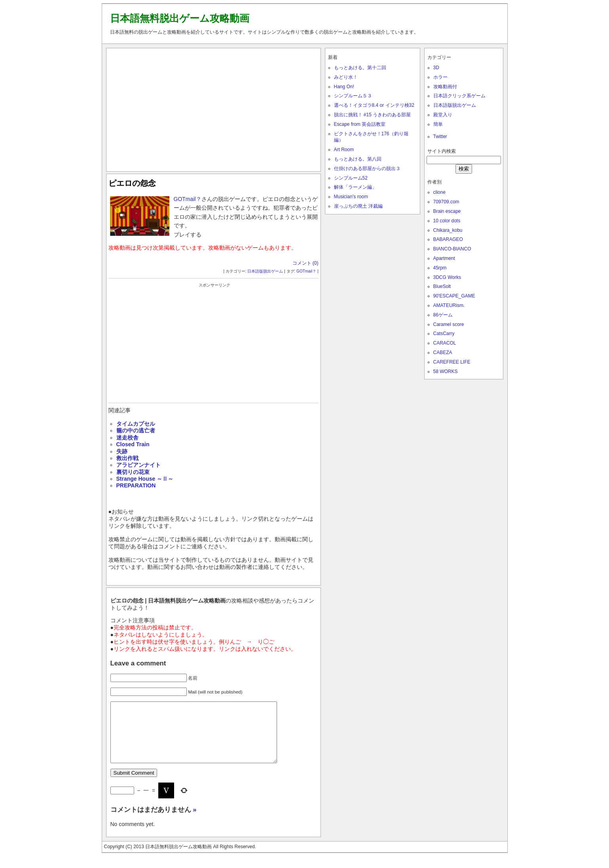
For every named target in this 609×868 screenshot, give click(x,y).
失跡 (122, 451)
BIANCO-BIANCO (452, 249)
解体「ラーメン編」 (355, 187)
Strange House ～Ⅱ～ (145, 479)
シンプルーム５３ (353, 96)
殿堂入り (443, 115)
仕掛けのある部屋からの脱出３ (367, 169)
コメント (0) (305, 263)
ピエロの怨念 (132, 183)
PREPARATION (136, 485)
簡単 (438, 124)
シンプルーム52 (351, 178)
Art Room (344, 150)
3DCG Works (447, 277)
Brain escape (447, 211)
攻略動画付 (445, 87)
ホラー (440, 77)
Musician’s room (351, 197)
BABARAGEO (448, 239)
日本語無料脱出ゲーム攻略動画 (180, 18)
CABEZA (443, 353)
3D (436, 68)
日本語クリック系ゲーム (459, 96)
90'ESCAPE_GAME (454, 296)
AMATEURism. (449, 305)
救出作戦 (127, 458)
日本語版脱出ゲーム (265, 271)
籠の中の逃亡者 (136, 430)
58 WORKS (446, 371)
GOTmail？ (188, 199)
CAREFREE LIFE (452, 362)
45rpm (440, 268)
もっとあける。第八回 (358, 159)
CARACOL (445, 343)
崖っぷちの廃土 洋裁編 (358, 206)
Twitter (440, 136)
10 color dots (447, 221)
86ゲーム (443, 315)
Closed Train (133, 444)
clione (439, 192)
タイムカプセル (136, 424)
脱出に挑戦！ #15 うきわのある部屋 (373, 115)
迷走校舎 (127, 438)
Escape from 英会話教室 (360, 124)
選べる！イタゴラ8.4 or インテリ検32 (374, 105)
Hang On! (344, 87)
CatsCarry (444, 334)
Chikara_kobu (448, 230)
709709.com (446, 202)
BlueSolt (442, 286)
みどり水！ (346, 77)
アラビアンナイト (138, 465)
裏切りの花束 (133, 472)
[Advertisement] (213, 108)
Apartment (444, 258)
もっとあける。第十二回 (360, 68)
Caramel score (449, 324)
